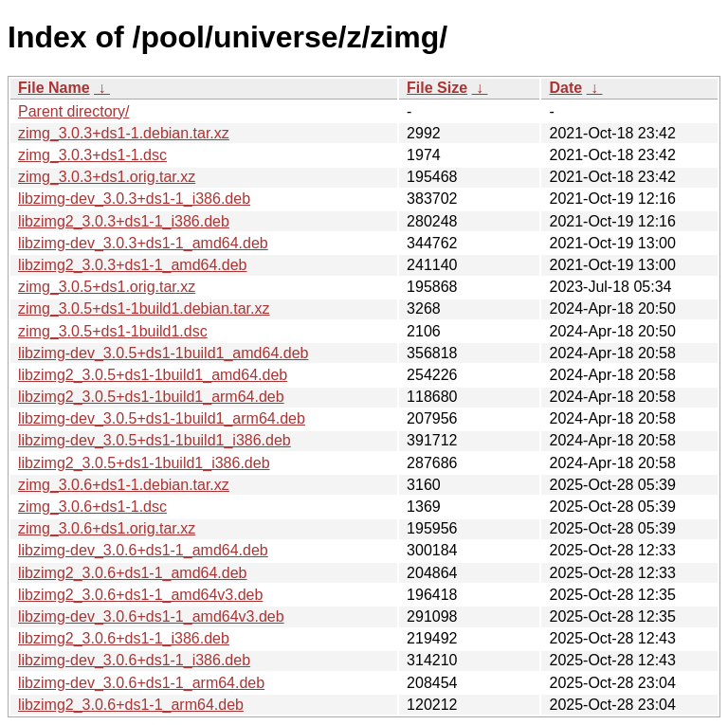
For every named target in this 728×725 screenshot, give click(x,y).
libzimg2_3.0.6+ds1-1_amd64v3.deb (140, 595)
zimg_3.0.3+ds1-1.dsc (92, 155)
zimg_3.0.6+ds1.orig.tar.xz (107, 528)
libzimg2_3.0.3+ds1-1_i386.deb (124, 221)
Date (565, 88)
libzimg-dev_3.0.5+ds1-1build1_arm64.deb (162, 418)
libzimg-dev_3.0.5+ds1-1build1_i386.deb (155, 440)
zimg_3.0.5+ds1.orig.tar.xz (107, 287)
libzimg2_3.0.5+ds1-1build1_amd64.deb (153, 375)
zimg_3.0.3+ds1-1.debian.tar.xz (124, 133)
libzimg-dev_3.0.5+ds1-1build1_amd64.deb (163, 353)
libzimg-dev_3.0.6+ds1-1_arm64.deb (141, 683)
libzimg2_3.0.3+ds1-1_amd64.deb (133, 265)
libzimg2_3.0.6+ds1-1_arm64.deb (131, 705)
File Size (437, 88)
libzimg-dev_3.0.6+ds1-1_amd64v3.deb (151, 616)
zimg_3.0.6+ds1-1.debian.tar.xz (124, 485)
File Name (54, 88)
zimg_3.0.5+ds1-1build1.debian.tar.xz (144, 308)
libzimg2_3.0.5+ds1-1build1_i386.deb (144, 463)
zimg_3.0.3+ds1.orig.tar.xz (107, 177)
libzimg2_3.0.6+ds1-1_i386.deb (124, 638)
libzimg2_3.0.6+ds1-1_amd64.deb (133, 573)
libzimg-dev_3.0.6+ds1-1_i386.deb (134, 660)
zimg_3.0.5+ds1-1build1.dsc (113, 331)
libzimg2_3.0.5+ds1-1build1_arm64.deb (151, 397)
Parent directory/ (73, 111)
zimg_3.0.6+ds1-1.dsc (92, 507)
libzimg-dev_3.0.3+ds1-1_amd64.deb (143, 243)
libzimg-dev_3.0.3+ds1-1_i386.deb (134, 199)
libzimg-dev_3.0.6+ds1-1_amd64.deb (143, 550)
